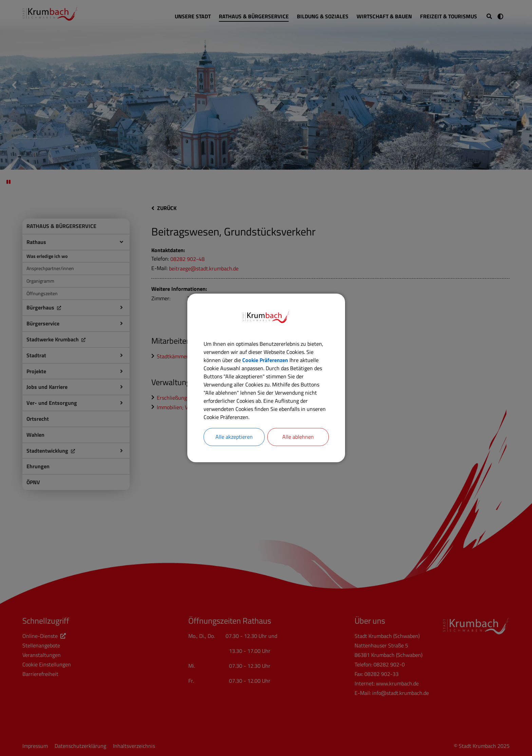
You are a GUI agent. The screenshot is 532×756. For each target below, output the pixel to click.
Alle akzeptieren (234, 437)
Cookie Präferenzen (265, 360)
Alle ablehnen (298, 437)
